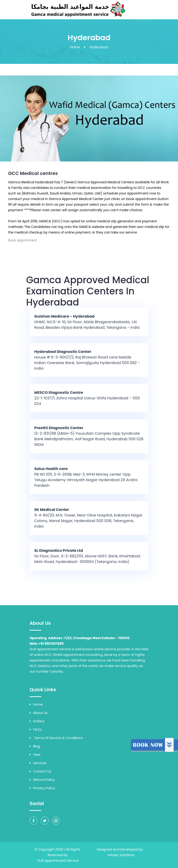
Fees (35, 755)
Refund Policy (42, 780)
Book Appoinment (23, 240)
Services (38, 763)
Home (75, 47)
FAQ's (36, 730)
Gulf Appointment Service (58, 861)
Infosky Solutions (121, 855)
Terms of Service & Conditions (56, 738)
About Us (39, 713)
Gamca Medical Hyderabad (31, 182)
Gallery (37, 721)
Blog (35, 746)
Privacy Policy (42, 788)
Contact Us (40, 771)
